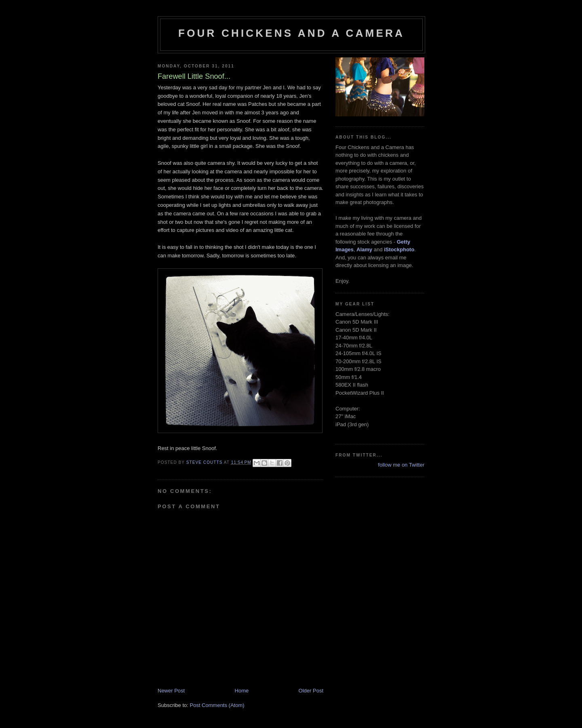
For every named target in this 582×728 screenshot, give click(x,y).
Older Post (311, 691)
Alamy (364, 249)
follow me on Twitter (401, 465)
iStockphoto (399, 249)
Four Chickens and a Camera (291, 33)
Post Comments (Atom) (217, 705)
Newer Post (171, 691)
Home (242, 691)
